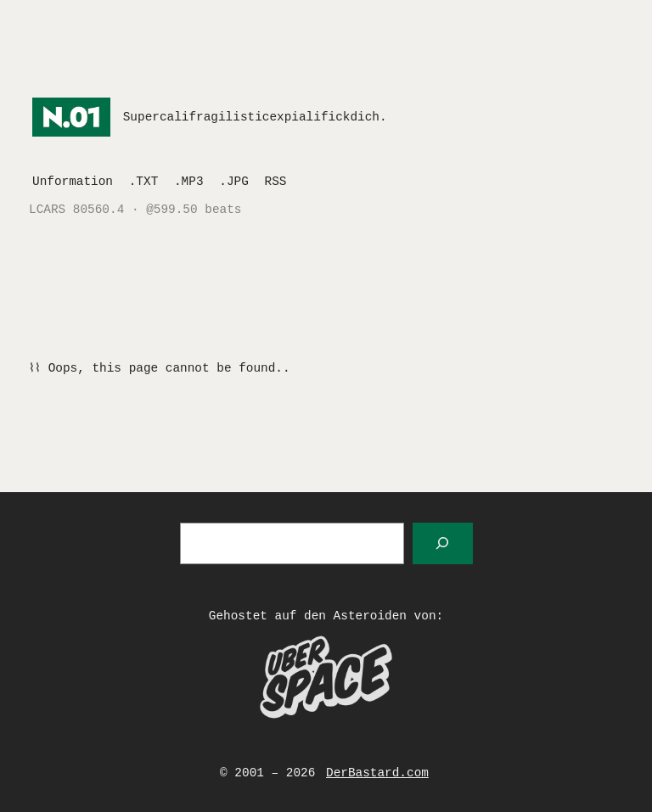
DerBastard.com (377, 773)
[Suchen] (443, 543)
